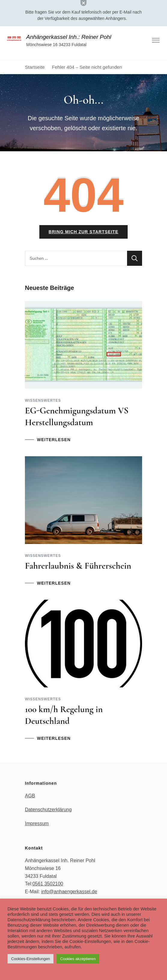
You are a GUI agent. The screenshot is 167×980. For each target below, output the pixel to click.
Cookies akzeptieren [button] (78, 959)
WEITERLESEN (54, 440)
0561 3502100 (48, 884)
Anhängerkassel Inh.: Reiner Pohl (69, 37)
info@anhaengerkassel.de (69, 892)
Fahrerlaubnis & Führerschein (78, 566)
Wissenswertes (43, 400)
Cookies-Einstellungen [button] (30, 959)
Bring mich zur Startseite (83, 232)
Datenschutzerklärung (48, 810)
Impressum (37, 823)
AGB (30, 796)
